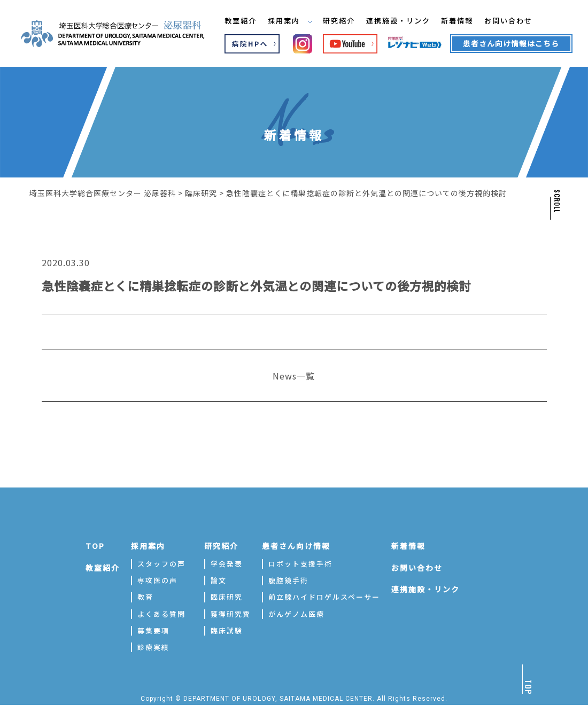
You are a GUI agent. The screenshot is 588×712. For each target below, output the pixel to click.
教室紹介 (241, 21)
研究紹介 (344, 21)
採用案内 (293, 21)
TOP (95, 546)
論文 (219, 580)
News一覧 (294, 376)
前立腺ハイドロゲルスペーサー (324, 597)
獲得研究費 (231, 614)
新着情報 (469, 21)
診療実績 (153, 647)
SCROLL (556, 201)
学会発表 (227, 564)
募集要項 (153, 630)
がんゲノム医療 (296, 614)
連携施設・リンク (407, 21)
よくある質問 (161, 614)
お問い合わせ (523, 21)
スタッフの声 (161, 564)
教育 (145, 597)
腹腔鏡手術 (288, 580)
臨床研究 (227, 597)
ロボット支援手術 (300, 564)
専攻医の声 (157, 580)
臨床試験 (227, 630)
